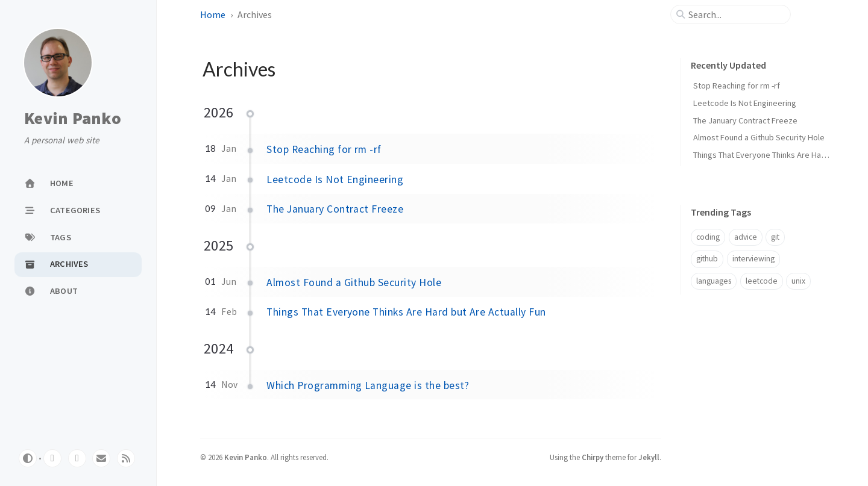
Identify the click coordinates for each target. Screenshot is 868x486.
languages (714, 281)
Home (213, 14)
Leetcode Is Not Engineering (335, 179)
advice (746, 237)
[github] (52, 458)
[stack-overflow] (77, 458)
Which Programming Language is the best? (368, 385)
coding (708, 237)
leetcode (762, 281)
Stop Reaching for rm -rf (324, 149)
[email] (101, 458)
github (707, 259)
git (775, 237)
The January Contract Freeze (335, 209)
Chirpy (593, 457)
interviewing (753, 259)
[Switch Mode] (28, 458)
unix (798, 281)
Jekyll (649, 457)
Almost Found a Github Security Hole (354, 282)
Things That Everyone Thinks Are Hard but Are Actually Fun (406, 312)
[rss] (126, 458)
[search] (735, 14)
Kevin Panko (73, 119)
